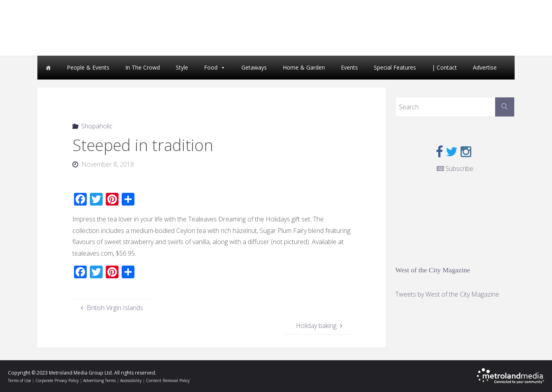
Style (182, 67)
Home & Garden (304, 67)
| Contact (444, 67)
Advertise (485, 67)
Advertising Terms (99, 380)
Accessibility (131, 380)
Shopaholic (97, 126)
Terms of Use (19, 380)
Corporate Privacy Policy (57, 380)
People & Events (88, 67)
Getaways (254, 67)
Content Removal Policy (168, 380)
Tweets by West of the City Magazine (447, 294)
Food (211, 67)
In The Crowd (143, 67)
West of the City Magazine (433, 270)
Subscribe (455, 169)
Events (349, 67)
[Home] (48, 68)
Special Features (395, 67)
